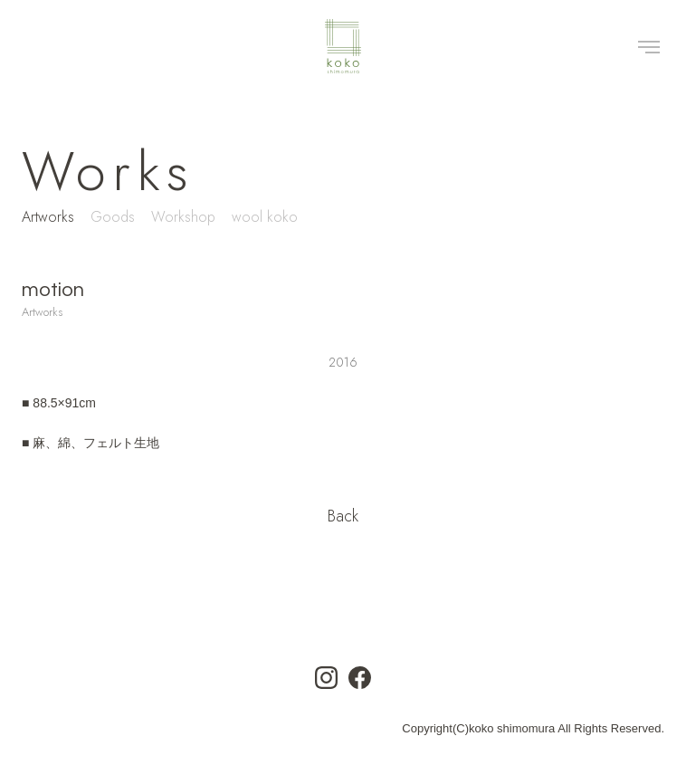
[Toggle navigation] (649, 46)
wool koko (265, 217)
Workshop (183, 217)
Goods (113, 217)
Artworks (48, 217)
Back (343, 516)
